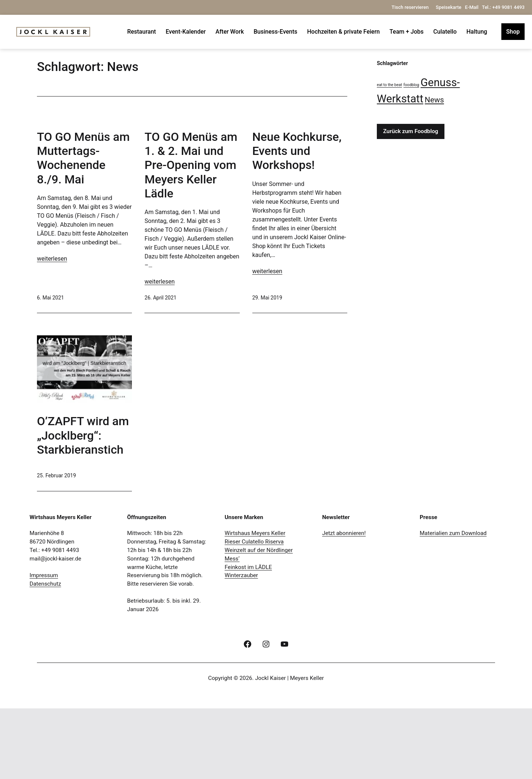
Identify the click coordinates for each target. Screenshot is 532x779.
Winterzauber (241, 646)
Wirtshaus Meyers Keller (255, 603)
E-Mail (472, 7)
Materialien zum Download (453, 603)
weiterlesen (52, 352)
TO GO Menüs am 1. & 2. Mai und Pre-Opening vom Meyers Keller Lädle (191, 218)
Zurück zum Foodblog (411, 131)
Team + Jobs (406, 32)
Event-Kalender (186, 32)
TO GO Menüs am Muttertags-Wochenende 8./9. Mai (83, 252)
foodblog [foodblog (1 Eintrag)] (411, 85)
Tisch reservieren (411, 7)
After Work (230, 32)
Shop (513, 32)
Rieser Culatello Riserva (254, 612)
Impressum (44, 646)
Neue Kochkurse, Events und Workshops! (297, 213)
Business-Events (275, 32)
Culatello (445, 32)
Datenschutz (45, 654)
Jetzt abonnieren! (344, 603)
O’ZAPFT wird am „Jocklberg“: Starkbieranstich (83, 506)
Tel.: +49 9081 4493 (503, 7)
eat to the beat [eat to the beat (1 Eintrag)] (389, 85)
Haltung (477, 32)
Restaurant (141, 32)
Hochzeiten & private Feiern (343, 32)
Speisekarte (449, 7)
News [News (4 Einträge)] (434, 100)
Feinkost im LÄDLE (248, 637)
